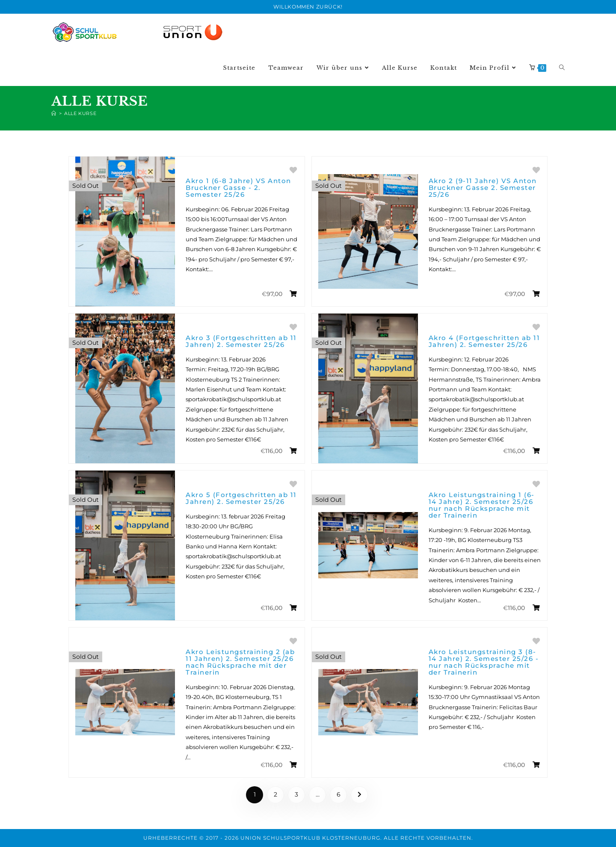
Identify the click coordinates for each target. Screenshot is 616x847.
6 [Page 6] (339, 794)
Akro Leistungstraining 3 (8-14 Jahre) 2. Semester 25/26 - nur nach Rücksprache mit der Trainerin (484, 662)
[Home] (54, 113)
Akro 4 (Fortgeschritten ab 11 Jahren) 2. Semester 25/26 (484, 341)
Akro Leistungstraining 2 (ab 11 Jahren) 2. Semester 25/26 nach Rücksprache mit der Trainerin (240, 662)
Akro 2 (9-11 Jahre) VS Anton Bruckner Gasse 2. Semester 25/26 (483, 188)
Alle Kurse (80, 113)
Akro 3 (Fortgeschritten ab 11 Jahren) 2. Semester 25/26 (241, 341)
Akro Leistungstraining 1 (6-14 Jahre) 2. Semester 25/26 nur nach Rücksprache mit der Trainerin (482, 505)
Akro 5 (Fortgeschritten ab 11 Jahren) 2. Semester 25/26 (241, 498)
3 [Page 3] (296, 794)
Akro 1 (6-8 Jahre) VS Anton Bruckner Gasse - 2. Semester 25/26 (238, 188)
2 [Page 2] (275, 794)
